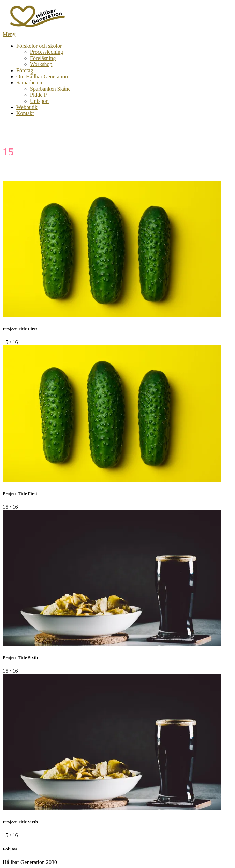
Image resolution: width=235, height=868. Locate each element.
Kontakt (25, 113)
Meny (9, 34)
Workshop (41, 64)
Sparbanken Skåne (50, 89)
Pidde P (38, 95)
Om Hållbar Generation (42, 76)
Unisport (40, 101)
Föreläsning (43, 58)
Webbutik (27, 107)
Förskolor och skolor (39, 46)
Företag (25, 70)
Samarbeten (29, 83)
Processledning (47, 52)
